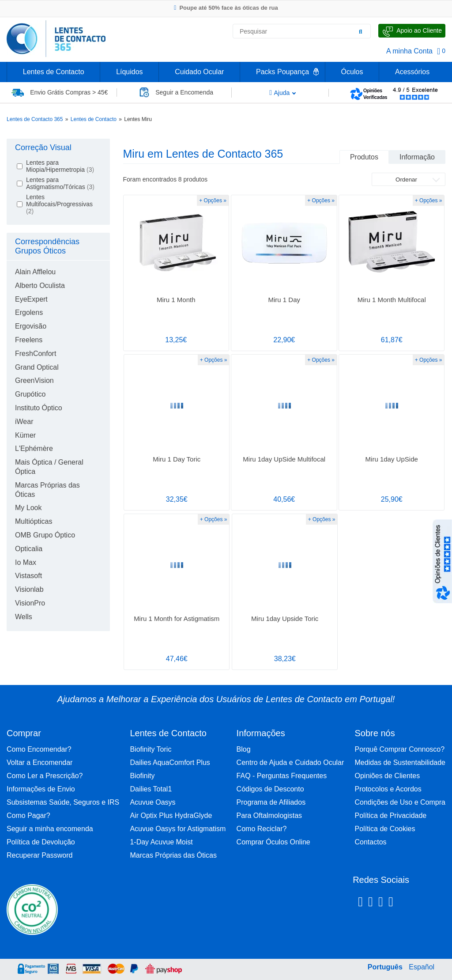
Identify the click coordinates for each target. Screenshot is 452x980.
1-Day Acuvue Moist (161, 842)
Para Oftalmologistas (269, 815)
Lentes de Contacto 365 (35, 119)
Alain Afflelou (35, 272)
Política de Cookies (385, 829)
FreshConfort (36, 354)
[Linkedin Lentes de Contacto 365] (381, 903)
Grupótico (30, 394)
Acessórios (412, 72)
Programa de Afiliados (271, 802)
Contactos (371, 842)
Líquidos (130, 72)
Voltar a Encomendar (40, 762)
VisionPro (30, 603)
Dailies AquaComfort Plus (170, 762)
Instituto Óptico (39, 408)
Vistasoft (28, 576)
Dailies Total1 (151, 789)
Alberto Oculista (40, 286)
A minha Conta (409, 51)
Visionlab (29, 589)
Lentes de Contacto (54, 72)
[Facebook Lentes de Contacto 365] (360, 903)
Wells (24, 617)
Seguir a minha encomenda (50, 829)
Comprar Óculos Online (273, 842)
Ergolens (29, 312)
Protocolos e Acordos (388, 789)
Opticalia (29, 549)
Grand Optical (37, 367)
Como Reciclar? (262, 829)
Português (385, 967)
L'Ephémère (34, 448)
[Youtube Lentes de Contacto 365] (414, 903)
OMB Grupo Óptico (45, 535)
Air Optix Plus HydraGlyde (171, 815)
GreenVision (34, 380)
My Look (28, 508)
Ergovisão (31, 326)
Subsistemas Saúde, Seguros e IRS (63, 802)
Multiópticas (34, 521)
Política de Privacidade (391, 815)
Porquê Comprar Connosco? (400, 749)
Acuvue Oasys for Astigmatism (178, 829)
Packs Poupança (282, 72)
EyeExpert (31, 299)
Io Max (26, 562)
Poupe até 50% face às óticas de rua (226, 8)
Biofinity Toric (151, 749)
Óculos (352, 72)
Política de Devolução (41, 842)
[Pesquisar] (361, 31)
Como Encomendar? (39, 749)
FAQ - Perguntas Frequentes (282, 776)
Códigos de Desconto (270, 789)
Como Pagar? (28, 815)
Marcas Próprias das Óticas (173, 855)
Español (422, 967)
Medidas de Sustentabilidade (400, 762)
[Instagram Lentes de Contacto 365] (371, 903)
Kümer (25, 435)
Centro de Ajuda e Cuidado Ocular (290, 762)
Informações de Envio (41, 789)
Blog (244, 749)
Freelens (29, 340)
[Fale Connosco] (412, 31)
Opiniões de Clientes (388, 776)
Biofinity (142, 776)
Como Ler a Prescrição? (45, 776)
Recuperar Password (40, 855)
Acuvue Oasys (153, 802)
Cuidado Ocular (199, 72)
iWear (24, 422)
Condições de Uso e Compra (400, 802)
